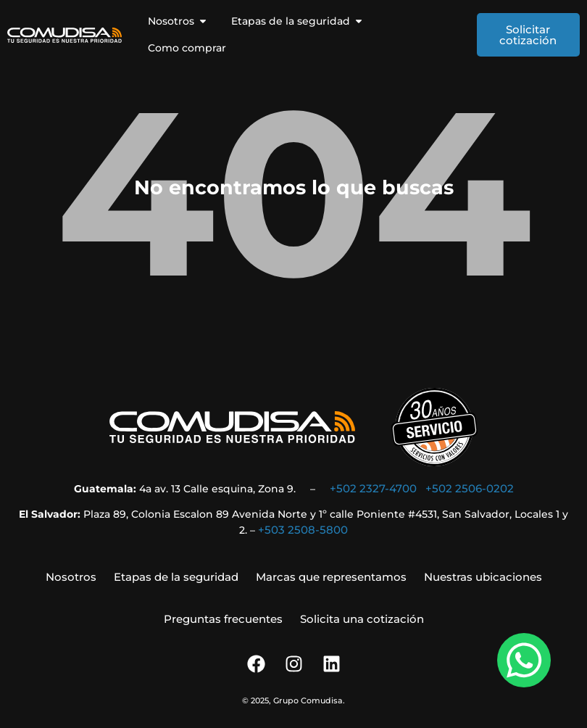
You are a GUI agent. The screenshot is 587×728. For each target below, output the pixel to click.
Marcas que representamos (331, 577)
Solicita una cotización (362, 619)
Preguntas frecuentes (223, 619)
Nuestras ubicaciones (483, 577)
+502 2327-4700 (373, 488)
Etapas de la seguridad (176, 577)
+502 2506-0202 (470, 488)
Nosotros (71, 577)
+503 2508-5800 (303, 530)
